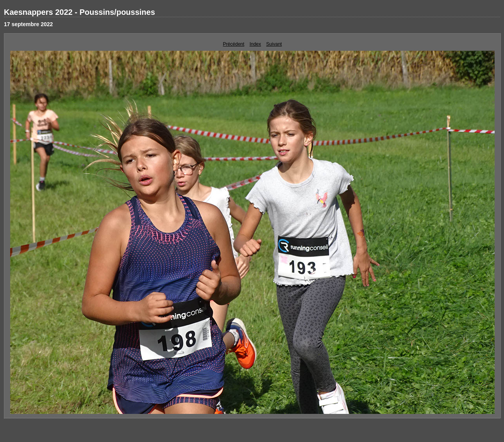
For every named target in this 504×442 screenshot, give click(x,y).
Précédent (234, 44)
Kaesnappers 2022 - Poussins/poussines (80, 12)
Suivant (274, 44)
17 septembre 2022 (28, 24)
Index (255, 44)
